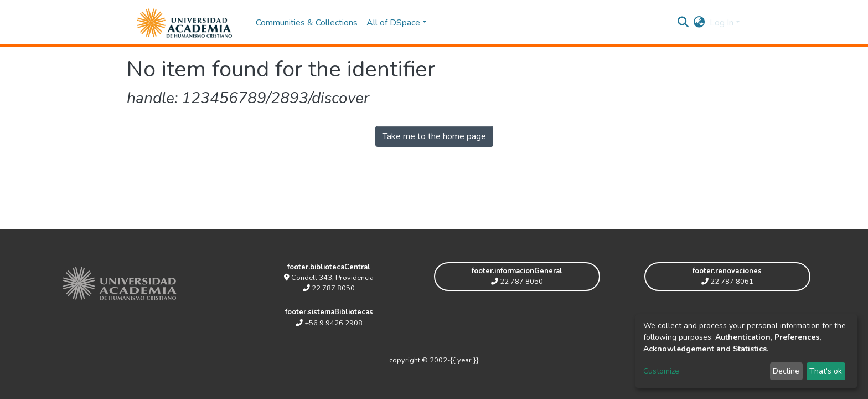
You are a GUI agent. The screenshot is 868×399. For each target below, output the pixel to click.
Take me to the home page (434, 136)
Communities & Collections (307, 23)
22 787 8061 (727, 282)
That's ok (826, 371)
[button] (699, 23)
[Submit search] (683, 23)
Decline (786, 371)
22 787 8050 (329, 288)
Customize (661, 371)
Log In (722, 23)
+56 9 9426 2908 (329, 323)
